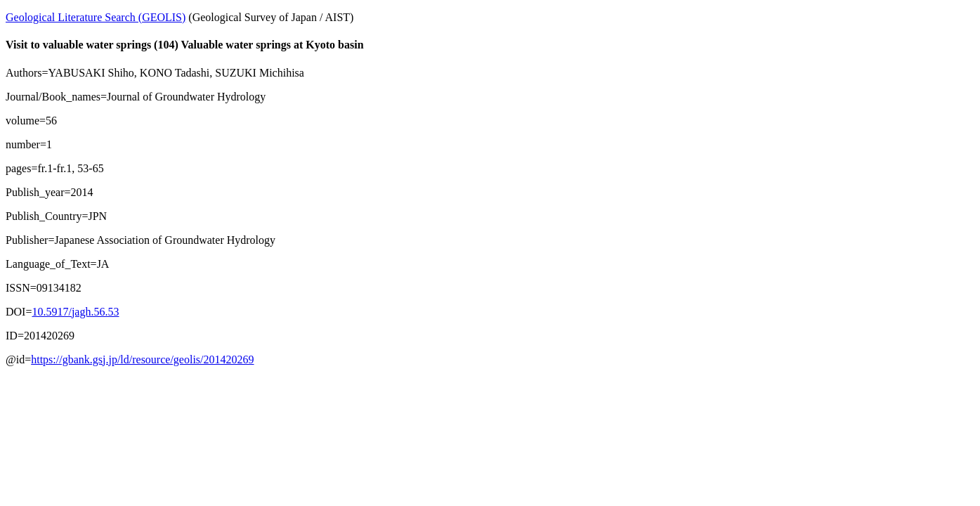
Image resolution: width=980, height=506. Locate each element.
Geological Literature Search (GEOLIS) (96, 17)
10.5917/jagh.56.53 (75, 312)
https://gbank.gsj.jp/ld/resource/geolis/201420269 (142, 359)
